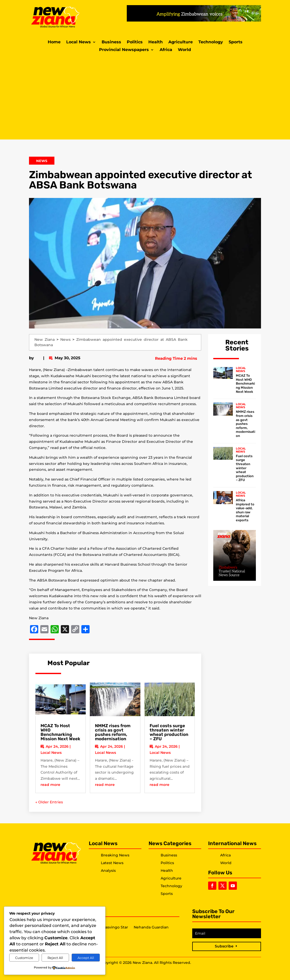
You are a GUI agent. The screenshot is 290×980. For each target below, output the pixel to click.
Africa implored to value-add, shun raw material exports (245, 510)
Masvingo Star (115, 927)
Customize (24, 958)
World (184, 50)
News (42, 161)
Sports (236, 42)
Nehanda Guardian (151, 927)
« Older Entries (49, 802)
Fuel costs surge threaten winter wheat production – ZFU (169, 732)
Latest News (112, 863)
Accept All (86, 958)
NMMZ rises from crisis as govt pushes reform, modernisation (113, 732)
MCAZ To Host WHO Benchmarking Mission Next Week (60, 732)
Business (111, 42)
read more (50, 785)
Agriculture (181, 42)
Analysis (108, 871)
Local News (79, 42)
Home (54, 42)
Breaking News (115, 855)
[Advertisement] (145, 96)
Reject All (55, 958)
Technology (211, 42)
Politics (135, 42)
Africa (166, 50)
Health (156, 42)
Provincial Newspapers (124, 50)
